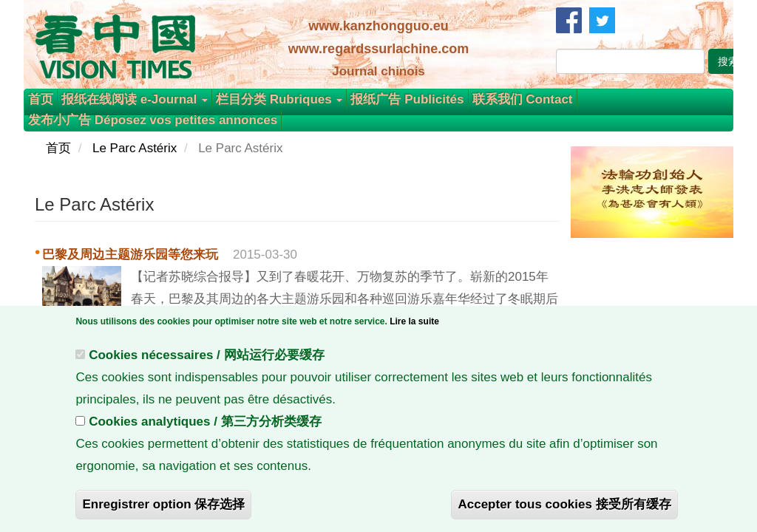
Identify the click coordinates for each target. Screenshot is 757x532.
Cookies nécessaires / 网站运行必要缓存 (206, 359)
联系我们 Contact (523, 99)
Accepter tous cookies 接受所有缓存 (564, 509)
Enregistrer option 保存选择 (163, 509)
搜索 (728, 61)
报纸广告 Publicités (407, 99)
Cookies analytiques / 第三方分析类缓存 (205, 426)
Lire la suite (414, 326)
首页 (41, 99)
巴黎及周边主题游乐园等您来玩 (130, 255)
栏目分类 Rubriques (279, 99)
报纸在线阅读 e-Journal (135, 99)
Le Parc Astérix (135, 148)
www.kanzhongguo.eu (378, 26)
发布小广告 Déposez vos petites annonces (153, 120)
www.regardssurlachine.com (378, 49)
